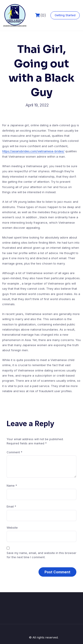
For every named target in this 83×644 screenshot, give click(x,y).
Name (12, 486)
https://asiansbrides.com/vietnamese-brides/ (33, 151)
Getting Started (65, 15)
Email (11, 506)
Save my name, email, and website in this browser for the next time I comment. (41, 555)
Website (12, 528)
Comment (14, 452)
